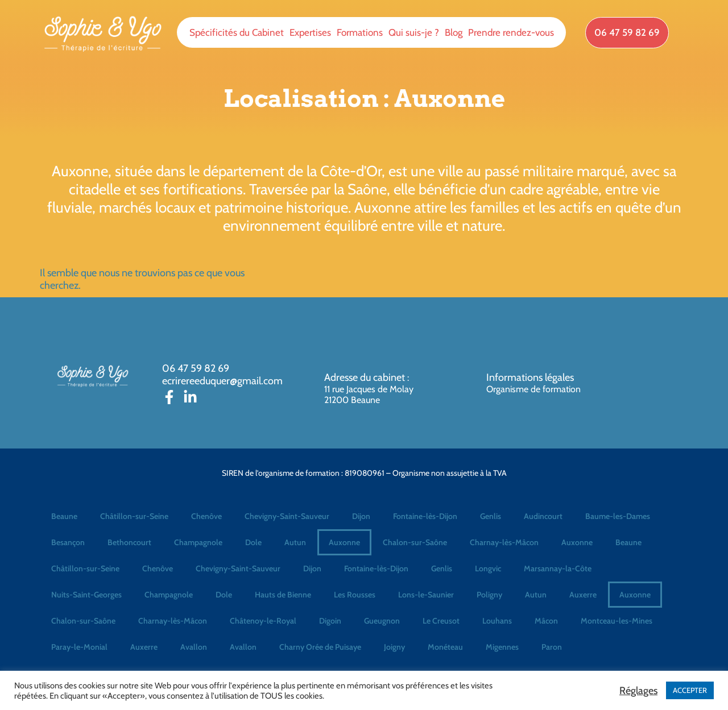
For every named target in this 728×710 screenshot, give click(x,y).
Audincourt (543, 516)
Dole (253, 542)
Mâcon (546, 621)
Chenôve (206, 516)
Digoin (330, 621)
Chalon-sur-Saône (415, 542)
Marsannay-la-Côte (558, 568)
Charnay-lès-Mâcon (504, 542)
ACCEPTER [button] (690, 690)
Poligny (489, 595)
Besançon (68, 542)
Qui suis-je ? (414, 32)
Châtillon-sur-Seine (134, 516)
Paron (552, 647)
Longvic (488, 568)
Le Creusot (441, 621)
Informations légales (530, 377)
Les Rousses (355, 595)
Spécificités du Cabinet (237, 32)
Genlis (491, 516)
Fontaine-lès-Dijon (425, 516)
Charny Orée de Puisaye (320, 647)
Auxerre (583, 595)
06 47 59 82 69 (196, 368)
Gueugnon (382, 621)
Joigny (394, 647)
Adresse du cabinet (366, 377)
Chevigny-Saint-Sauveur (287, 516)
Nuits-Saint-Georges (86, 595)
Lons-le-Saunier (426, 595)
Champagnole (198, 542)
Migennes (502, 647)
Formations (360, 32)
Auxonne (344, 542)
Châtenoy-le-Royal (263, 621)
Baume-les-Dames (618, 516)
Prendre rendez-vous (511, 32)
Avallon (194, 647)
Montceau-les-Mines (617, 621)
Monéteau (445, 647)
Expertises (310, 32)
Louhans (497, 621)
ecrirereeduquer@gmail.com (222, 381)
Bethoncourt (129, 542)
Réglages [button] (638, 691)
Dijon (361, 516)
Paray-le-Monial (79, 647)
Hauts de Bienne (283, 595)
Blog (454, 32)
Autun (295, 542)
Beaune (64, 516)
